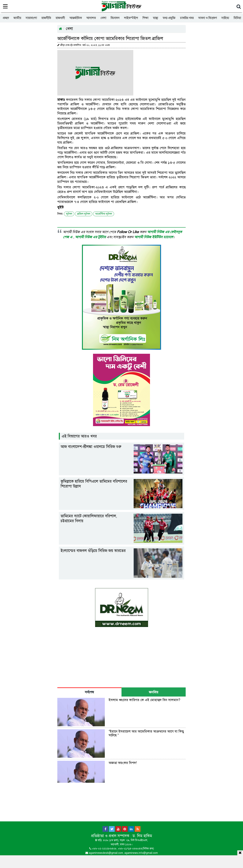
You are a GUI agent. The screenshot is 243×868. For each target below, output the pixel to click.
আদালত (91, 18)
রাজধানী (60, 18)
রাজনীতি (46, 18)
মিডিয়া (237, 18)
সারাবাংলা (31, 18)
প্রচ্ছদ (6, 18)
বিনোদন (115, 18)
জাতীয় (17, 18)
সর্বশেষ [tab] (89, 692)
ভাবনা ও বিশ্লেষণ (207, 18)
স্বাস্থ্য (155, 18)
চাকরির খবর (187, 18)
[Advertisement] (121, 861)
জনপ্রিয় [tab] (154, 692)
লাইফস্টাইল (131, 18)
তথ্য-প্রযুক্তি (169, 18)
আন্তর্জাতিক (76, 18)
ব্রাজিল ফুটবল (84, 214)
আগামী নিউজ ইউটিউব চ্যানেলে (154, 237)
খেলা (103, 18)
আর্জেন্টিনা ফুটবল (104, 214)
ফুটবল (69, 214)
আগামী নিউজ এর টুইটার (91, 237)
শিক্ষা (145, 18)
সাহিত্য (225, 18)
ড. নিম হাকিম (142, 836)
